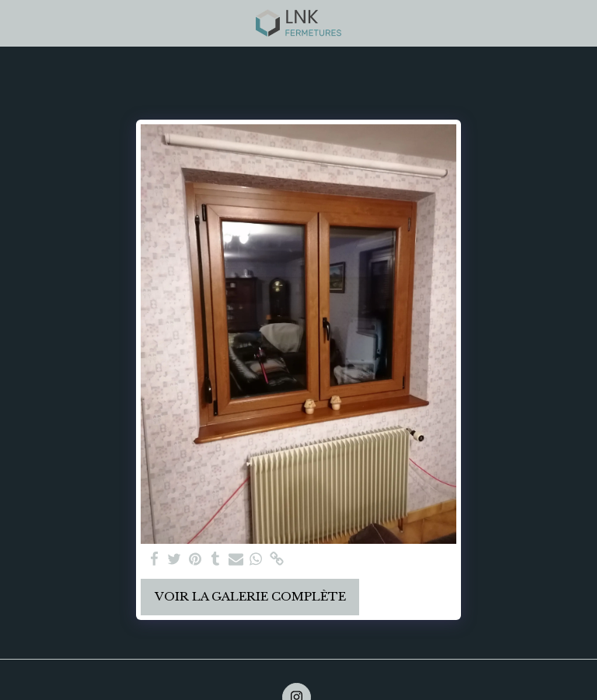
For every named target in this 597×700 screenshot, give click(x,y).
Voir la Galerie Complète (250, 596)
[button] (17, 23)
